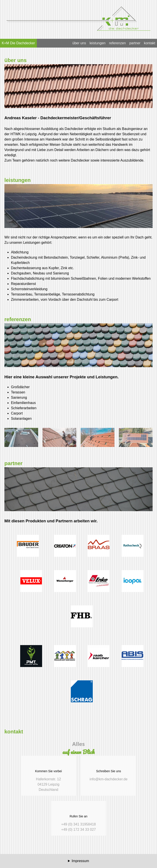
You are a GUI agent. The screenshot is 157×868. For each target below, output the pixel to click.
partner (135, 43)
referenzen (117, 43)
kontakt (150, 43)
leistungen (97, 43)
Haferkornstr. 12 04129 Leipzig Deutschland (48, 775)
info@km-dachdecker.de (109, 770)
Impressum (80, 861)
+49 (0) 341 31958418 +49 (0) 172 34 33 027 (78, 818)
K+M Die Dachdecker (18, 43)
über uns (79, 43)
